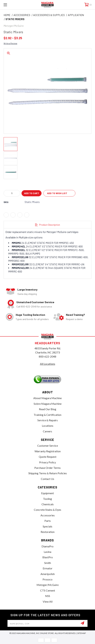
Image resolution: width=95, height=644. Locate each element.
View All (48, 601)
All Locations (48, 364)
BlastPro (48, 557)
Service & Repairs (48, 420)
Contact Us (47, 479)
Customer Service (48, 446)
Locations (48, 426)
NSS (48, 596)
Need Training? (75, 315)
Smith (48, 563)
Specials (47, 526)
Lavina (47, 552)
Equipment (47, 493)
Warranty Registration (48, 451)
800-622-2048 (47, 356)
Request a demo (74, 319)
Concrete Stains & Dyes (47, 510)
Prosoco (47, 579)
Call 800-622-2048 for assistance (34, 306)
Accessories (48, 515)
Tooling (47, 499)
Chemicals (48, 504)
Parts (48, 521)
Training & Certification (47, 415)
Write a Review (10, 43)
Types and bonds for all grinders (32, 319)
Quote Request (48, 457)
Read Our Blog (48, 409)
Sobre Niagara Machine (48, 404)
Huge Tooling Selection (30, 315)
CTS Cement (48, 590)
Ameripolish (48, 574)
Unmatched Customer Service (35, 302)
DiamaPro (47, 546)
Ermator (48, 568)
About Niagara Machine (47, 398)
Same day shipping (27, 294)
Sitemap (82, 633)
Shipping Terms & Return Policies (48, 473)
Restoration (48, 532)
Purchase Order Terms (47, 468)
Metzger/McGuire (48, 585)
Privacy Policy (47, 462)
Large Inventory (27, 289)
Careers (47, 431)
